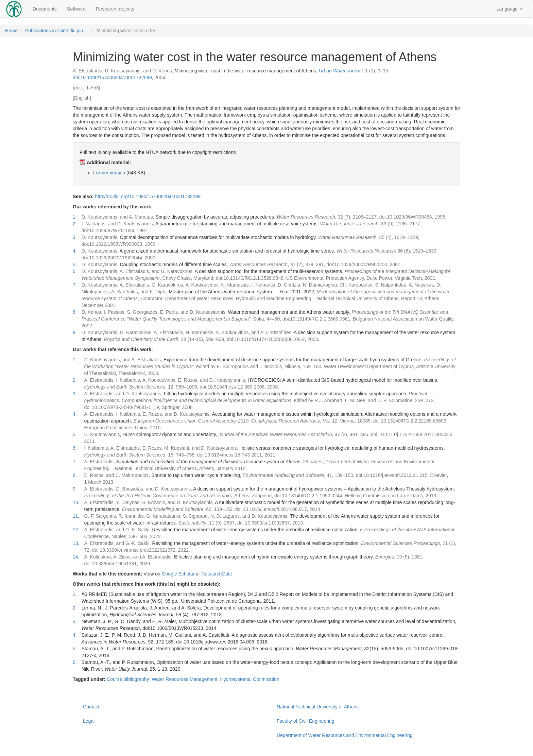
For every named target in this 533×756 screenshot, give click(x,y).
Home (11, 31)
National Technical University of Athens (318, 707)
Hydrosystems (235, 679)
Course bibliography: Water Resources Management (162, 679)
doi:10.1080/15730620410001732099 (112, 78)
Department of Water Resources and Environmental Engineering (345, 735)
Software (76, 9)
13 (75, 543)
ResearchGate (217, 574)
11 (75, 516)
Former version (109, 173)
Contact (91, 707)
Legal (89, 721)
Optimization (266, 679)
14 (75, 557)
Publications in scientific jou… (56, 31)
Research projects (115, 9)
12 (75, 530)
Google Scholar (178, 574)
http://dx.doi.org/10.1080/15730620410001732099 (148, 196)
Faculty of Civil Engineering (306, 721)
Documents (45, 9)
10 (75, 502)
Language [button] (510, 9)
